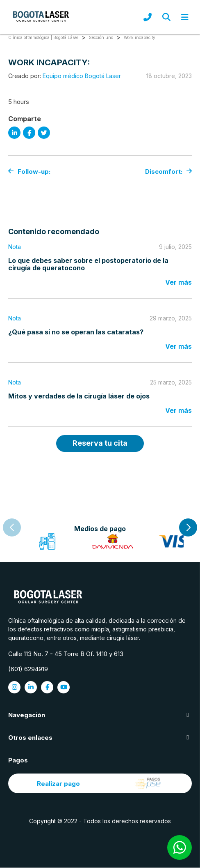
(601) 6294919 (28, 669)
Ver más (178, 282)
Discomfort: (168, 172)
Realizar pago (100, 784)
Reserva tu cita (100, 443)
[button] (188, 527)
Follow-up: (29, 172)
